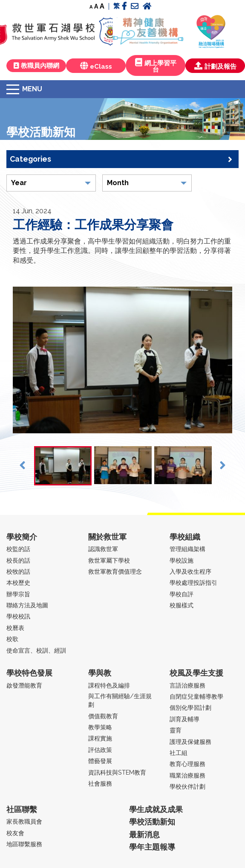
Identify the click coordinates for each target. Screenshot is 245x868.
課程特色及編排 (109, 685)
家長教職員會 (24, 821)
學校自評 (182, 594)
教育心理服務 (187, 764)
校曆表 (15, 628)
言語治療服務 (187, 685)
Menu (32, 89)
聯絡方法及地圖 (27, 605)
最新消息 (144, 835)
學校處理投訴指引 (193, 582)
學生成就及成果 (156, 809)
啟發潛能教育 (24, 685)
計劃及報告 (215, 66)
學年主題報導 (152, 847)
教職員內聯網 (36, 66)
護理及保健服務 (190, 742)
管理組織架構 (187, 549)
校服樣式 (182, 605)
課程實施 (100, 738)
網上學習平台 (156, 66)
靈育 (176, 730)
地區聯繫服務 (24, 844)
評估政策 (100, 750)
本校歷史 (18, 582)
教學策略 (100, 727)
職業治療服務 (187, 775)
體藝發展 (100, 761)
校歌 (12, 639)
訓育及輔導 (184, 719)
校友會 (15, 833)
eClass (96, 66)
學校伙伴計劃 (187, 786)
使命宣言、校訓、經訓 (36, 650)
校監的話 (18, 549)
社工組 (179, 753)
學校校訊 (18, 616)
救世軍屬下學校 (109, 560)
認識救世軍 (103, 549)
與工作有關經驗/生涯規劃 (120, 700)
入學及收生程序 (190, 571)
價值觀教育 (103, 716)
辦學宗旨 (18, 594)
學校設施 (182, 560)
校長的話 (18, 560)
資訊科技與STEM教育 (117, 772)
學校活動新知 (152, 822)
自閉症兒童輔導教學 (196, 696)
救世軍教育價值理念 (115, 571)
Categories (121, 159)
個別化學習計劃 (190, 707)
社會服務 (100, 783)
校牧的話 (18, 571)
